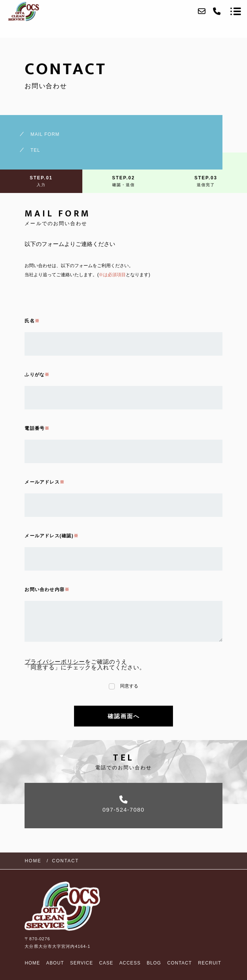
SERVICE (82, 963)
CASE (106, 963)
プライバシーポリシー (55, 662)
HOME (32, 963)
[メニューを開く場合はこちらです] (236, 11)
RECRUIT (210, 963)
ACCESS (130, 963)
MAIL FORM (45, 134)
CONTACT (180, 963)
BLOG (154, 963)
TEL (36, 150)
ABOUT (55, 963)
